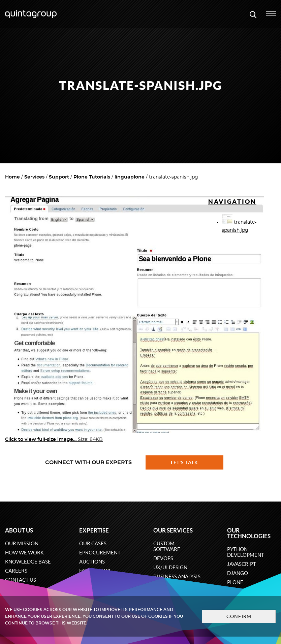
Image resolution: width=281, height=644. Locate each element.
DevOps (163, 558)
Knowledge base (28, 562)
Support (59, 177)
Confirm (238, 616)
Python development (246, 552)
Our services (173, 530)
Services (34, 177)
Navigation (232, 202)
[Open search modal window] (253, 14)
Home (12, 177)
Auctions (92, 562)
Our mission (22, 543)
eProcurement (100, 553)
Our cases (93, 543)
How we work (24, 553)
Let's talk (185, 462)
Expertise (94, 530)
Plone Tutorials (92, 177)
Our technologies (249, 533)
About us (19, 530)
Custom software (167, 546)
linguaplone (130, 177)
